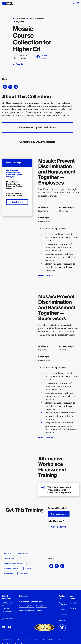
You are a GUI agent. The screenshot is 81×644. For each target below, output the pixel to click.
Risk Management (63, 604)
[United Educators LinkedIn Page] (3, 627)
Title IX (29, 568)
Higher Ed (8, 554)
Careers (40, 610)
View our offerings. (59, 527)
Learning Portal (41, 606)
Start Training (17, 202)
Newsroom (74, 608)
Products (62, 609)
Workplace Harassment (12, 568)
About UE (62, 621)
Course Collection (23, 554)
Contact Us (74, 603)
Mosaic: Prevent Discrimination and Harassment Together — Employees (15, 174)
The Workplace (9, 559)
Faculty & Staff (9, 573)
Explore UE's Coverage (27, 610)
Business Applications (27, 606)
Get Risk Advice (24, 602)
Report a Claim (37, 602)
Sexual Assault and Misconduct (14, 563)
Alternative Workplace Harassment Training (15, 194)
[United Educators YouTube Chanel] (10, 627)
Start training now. (59, 514)
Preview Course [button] (44, 275)
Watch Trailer (42, 57)
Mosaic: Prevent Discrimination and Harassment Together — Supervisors (15, 185)
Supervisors (24, 573)
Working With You (63, 615)
